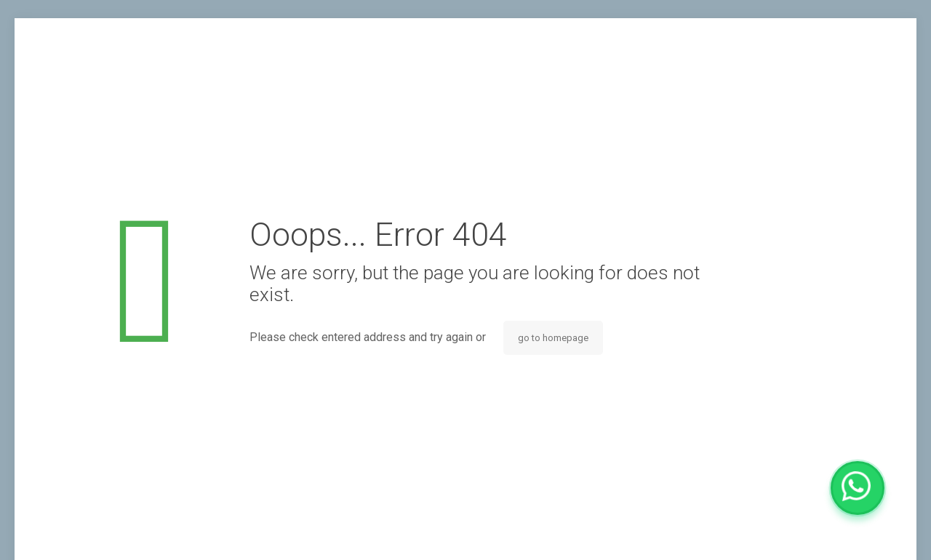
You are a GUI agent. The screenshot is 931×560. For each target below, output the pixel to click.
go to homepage (553, 338)
